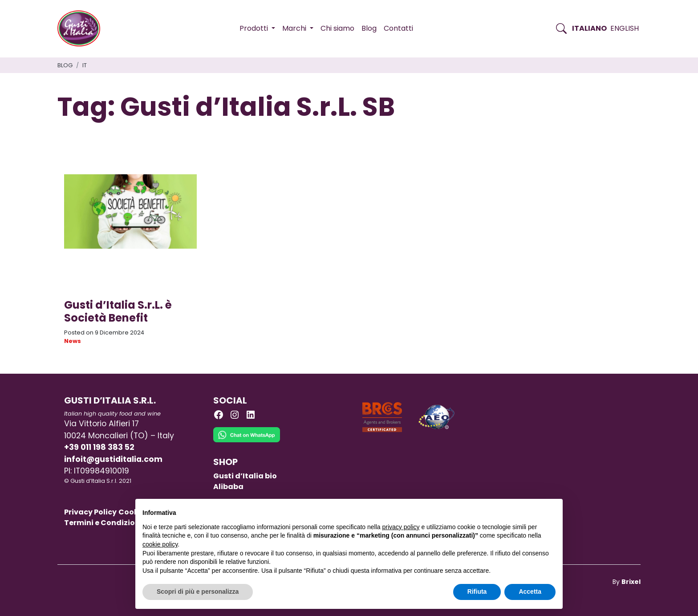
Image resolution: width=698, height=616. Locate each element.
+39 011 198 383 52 (99, 447)
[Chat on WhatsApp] (247, 442)
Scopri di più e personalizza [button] (198, 592)
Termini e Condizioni (103, 523)
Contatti (398, 28)
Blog (369, 28)
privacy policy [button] (401, 527)
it (85, 65)
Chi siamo (337, 28)
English (625, 28)
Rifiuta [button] (477, 592)
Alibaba (228, 487)
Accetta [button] (530, 592)
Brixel (631, 582)
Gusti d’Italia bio (245, 476)
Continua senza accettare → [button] (514, 510)
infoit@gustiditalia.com (113, 459)
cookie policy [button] (160, 544)
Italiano (589, 28)
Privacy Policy (90, 512)
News (73, 341)
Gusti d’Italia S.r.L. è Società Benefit (118, 311)
